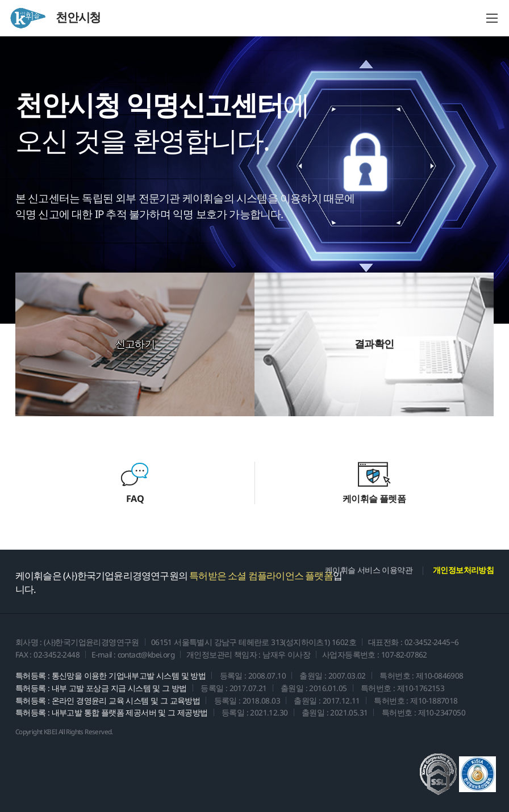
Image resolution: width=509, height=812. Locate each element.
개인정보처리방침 (463, 570)
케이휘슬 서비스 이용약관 (369, 570)
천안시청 (55, 18)
